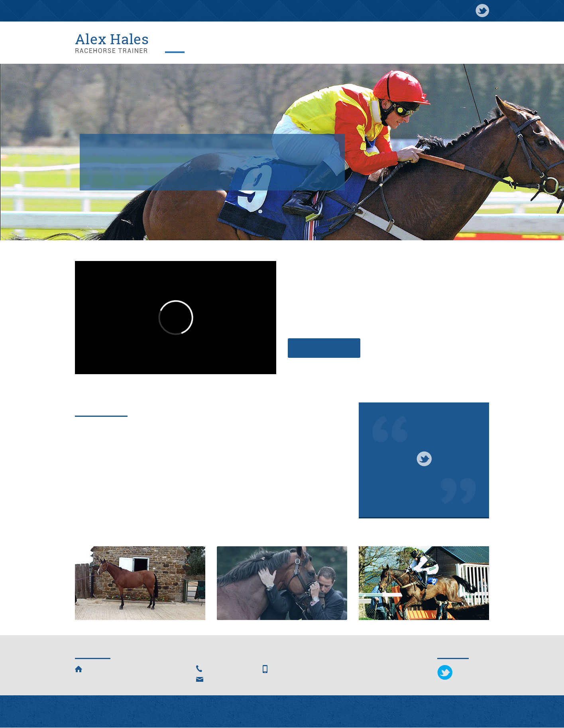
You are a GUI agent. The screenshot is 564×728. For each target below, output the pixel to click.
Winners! (89, 430)
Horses (243, 44)
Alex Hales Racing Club (344, 44)
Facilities (296, 44)
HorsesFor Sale (140, 584)
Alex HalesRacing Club (424, 584)
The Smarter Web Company (361, 712)
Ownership (282, 584)
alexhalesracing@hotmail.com (249, 680)
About (200, 44)
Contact (476, 44)
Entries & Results (437, 44)
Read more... (93, 514)
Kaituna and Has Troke (253, 430)
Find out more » (324, 348)
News (221, 44)
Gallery (268, 44)
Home (178, 44)
